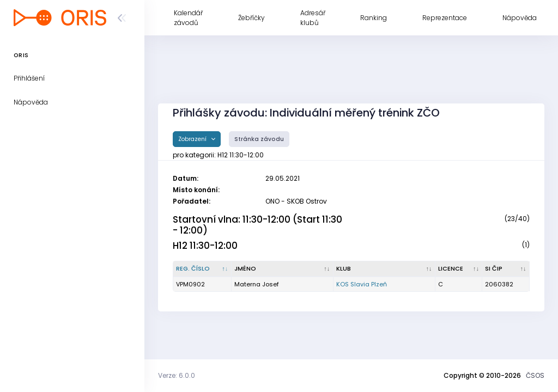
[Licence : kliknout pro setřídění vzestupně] (459, 269)
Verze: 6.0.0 (177, 375)
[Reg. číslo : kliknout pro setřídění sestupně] (202, 269)
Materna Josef (257, 284)
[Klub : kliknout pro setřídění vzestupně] (384, 269)
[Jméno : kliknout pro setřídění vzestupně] (283, 269)
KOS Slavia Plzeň (362, 284)
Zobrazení (193, 139)
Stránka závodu (259, 139)
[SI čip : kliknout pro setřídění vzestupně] (506, 269)
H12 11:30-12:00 (205, 246)
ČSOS (535, 375)
